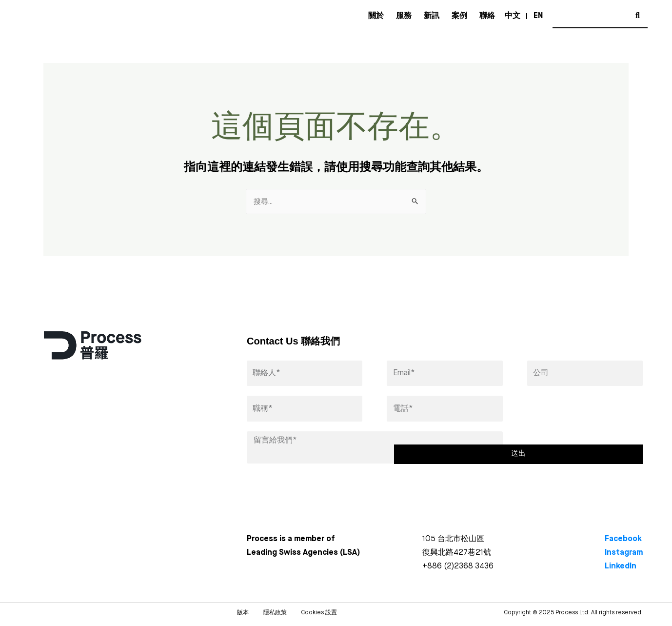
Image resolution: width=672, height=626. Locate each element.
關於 (376, 16)
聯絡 (487, 16)
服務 (404, 16)
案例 (459, 16)
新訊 (432, 16)
